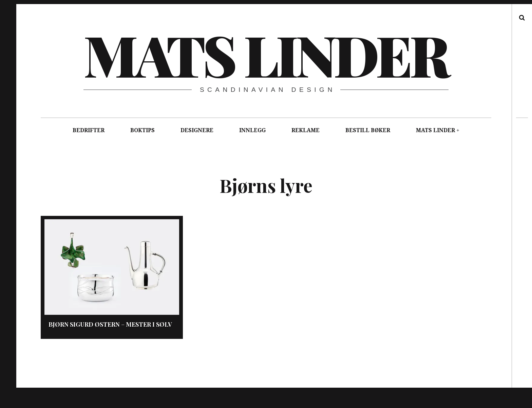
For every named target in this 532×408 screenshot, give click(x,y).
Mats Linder (265, 54)
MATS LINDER (435, 130)
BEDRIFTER (89, 130)
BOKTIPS (142, 130)
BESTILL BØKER (368, 130)
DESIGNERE (197, 130)
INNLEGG (252, 130)
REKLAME (306, 130)
